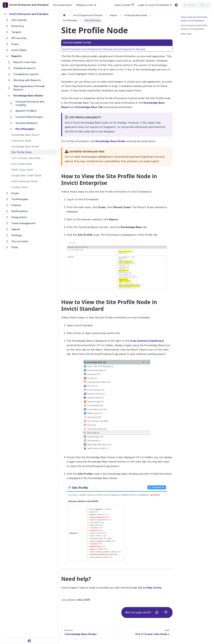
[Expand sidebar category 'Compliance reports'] (9, 74)
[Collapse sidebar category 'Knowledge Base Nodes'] (9, 96)
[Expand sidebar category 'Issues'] (7, 193)
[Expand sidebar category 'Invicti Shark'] (7, 50)
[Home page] (64, 15)
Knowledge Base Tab (89, 107)
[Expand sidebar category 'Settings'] (7, 235)
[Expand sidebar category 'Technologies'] (7, 199)
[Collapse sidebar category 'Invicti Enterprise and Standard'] (5, 14)
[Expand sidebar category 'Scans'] (7, 44)
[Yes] (157, 612)
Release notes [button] (85, 5)
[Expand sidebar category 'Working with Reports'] (9, 80)
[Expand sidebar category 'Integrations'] (7, 217)
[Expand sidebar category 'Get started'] (7, 20)
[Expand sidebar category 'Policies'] (7, 205)
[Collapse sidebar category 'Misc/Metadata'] (11, 129)
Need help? (186, 34)
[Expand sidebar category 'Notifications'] (7, 211)
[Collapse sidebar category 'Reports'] (7, 56)
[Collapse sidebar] (29, 641)
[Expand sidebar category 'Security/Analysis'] (11, 123)
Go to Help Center (150, 588)
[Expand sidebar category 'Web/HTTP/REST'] (11, 111)
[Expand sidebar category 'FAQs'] (7, 247)
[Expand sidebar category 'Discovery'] (7, 26)
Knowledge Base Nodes (111, 141)
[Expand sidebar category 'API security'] (7, 38)
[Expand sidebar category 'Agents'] (7, 229)
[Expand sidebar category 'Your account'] (7, 241)
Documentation (63, 5)
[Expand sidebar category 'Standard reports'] (9, 68)
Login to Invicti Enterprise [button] (153, 5)
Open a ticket (124, 5)
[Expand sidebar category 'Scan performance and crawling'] (11, 103)
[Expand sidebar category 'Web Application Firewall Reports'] (9, 88)
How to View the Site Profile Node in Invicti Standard (194, 27)
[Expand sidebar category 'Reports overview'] (9, 62)
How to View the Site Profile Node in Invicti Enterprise (194, 19)
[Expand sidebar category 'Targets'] (7, 32)
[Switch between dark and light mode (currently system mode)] (177, 5)
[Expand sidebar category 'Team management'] (7, 223)
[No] (166, 612)
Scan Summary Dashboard (147, 341)
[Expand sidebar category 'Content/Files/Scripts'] (11, 117)
